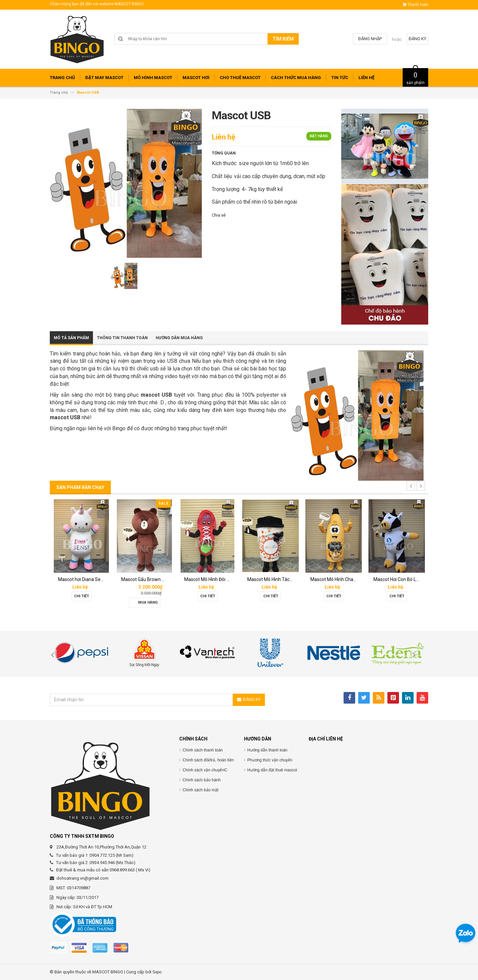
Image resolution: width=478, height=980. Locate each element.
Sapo (157, 972)
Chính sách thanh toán (203, 750)
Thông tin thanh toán (122, 338)
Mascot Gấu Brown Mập (146, 579)
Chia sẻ (219, 215)
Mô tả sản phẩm (71, 338)
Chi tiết (81, 596)
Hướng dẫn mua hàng (179, 338)
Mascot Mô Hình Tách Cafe (275, 579)
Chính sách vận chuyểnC (205, 770)
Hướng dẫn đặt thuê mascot (272, 770)
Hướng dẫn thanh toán (267, 750)
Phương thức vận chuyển (270, 760)
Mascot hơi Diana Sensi (82, 579)
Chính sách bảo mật (200, 790)
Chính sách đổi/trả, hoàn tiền (208, 760)
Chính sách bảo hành (201, 780)
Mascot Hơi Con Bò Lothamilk (404, 579)
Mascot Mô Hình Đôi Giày (210, 579)
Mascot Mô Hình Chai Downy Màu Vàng (351, 579)
